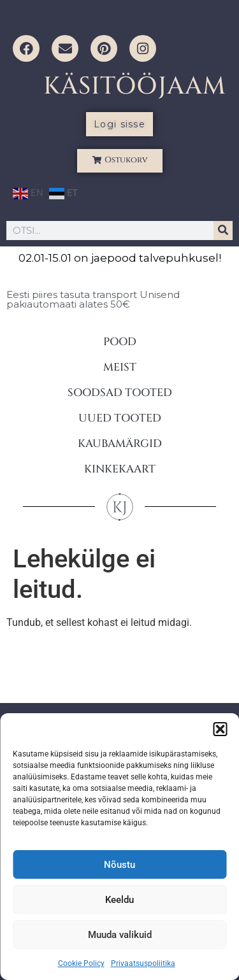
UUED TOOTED (120, 418)
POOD (120, 342)
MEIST (120, 367)
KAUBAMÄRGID (120, 444)
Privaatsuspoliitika (143, 963)
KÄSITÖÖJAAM (135, 86)
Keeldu (119, 900)
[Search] (223, 231)
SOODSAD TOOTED (120, 393)
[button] (220, 729)
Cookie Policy (81, 963)
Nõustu (119, 865)
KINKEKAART (120, 469)
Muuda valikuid (120, 935)
